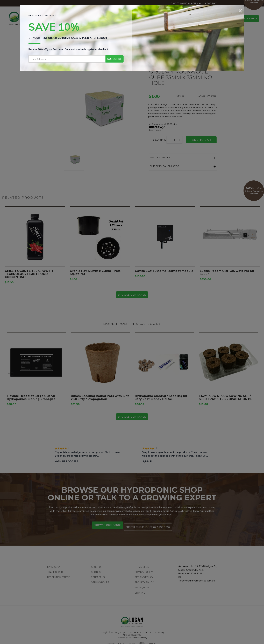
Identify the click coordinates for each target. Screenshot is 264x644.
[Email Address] (67, 59)
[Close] (240, 10)
